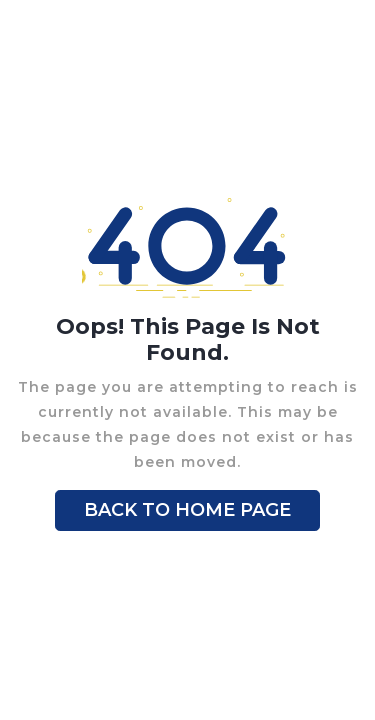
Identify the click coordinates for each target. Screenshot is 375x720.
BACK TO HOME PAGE (187, 510)
